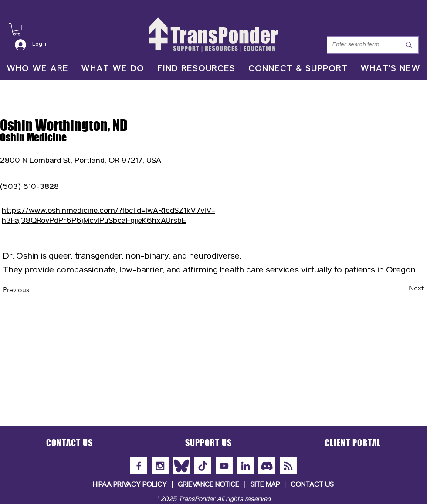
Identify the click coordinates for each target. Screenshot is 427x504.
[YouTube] (224, 466)
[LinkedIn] (246, 466)
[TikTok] (203, 466)
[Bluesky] (181, 466)
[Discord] (267, 466)
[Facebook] (139, 466)
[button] (17, 29)
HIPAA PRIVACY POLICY (130, 485)
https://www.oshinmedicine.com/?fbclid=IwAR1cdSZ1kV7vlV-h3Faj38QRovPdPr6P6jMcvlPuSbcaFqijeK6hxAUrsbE (108, 216)
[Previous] (32, 290)
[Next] (402, 289)
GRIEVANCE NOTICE (208, 485)
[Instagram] (160, 466)
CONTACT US (312, 485)
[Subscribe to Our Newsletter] (288, 466)
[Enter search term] (356, 45)
